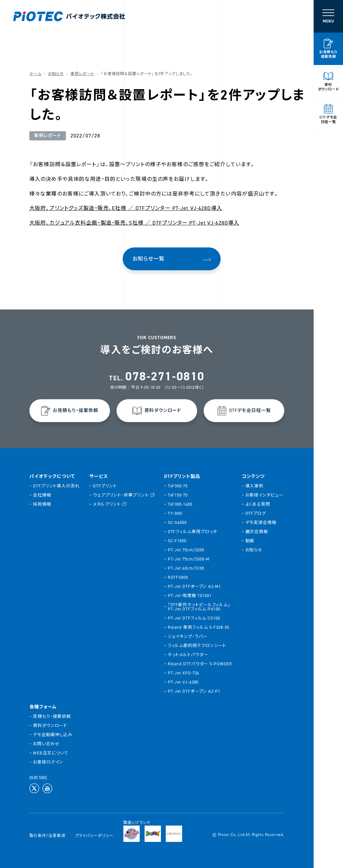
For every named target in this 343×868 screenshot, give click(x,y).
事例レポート (82, 74)
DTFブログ (256, 513)
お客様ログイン (48, 762)
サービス (99, 477)
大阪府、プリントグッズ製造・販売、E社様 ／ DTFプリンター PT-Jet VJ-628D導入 (126, 208)
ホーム (35, 74)
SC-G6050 (177, 522)
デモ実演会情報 (261, 522)
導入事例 (255, 486)
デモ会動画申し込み (53, 735)
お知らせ (56, 74)
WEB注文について (51, 753)
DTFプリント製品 (182, 477)
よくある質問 (258, 504)
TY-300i (175, 513)
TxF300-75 (178, 486)
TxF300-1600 (180, 504)
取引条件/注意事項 (47, 836)
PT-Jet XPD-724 (184, 673)
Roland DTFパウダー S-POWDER (200, 664)
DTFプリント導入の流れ (56, 486)
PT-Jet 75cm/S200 (186, 550)
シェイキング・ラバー (188, 636)
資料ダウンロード (50, 726)
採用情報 (42, 504)
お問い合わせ (46, 744)
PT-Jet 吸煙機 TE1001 (190, 596)
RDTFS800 (178, 577)
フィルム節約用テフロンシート (197, 646)
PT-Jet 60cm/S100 (186, 568)
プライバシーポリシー (94, 836)
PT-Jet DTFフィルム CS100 (194, 618)
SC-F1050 (177, 541)
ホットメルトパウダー (188, 655)
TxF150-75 (178, 495)
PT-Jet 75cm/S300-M (189, 559)
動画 (250, 541)
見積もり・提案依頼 (52, 716)
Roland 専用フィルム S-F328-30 (198, 627)
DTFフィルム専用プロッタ (192, 532)
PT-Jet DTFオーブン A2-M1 (194, 586)
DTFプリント (105, 486)
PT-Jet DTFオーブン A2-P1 (194, 691)
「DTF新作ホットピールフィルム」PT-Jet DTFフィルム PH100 (199, 607)
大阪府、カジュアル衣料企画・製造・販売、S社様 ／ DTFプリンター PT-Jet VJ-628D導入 (134, 223)
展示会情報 (257, 532)
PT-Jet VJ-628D (183, 682)
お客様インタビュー (264, 495)
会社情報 (42, 495)
